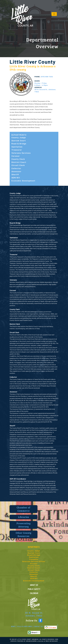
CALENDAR (34, 593)
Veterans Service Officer (34, 561)
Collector (16, 168)
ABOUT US (34, 585)
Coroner (16, 156)
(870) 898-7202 (44, 77)
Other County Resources (23, 534)
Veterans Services (21, 153)
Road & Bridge (19, 144)
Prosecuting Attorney (24, 525)
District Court (19, 162)
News (13, 626)
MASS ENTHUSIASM (52, 641)
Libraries (24, 517)
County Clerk (18, 159)
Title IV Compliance (25, 626)
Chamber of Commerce (23, 509)
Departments (34, 547)
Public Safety (34, 589)
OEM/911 (16, 178)
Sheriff (15, 175)
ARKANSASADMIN (31, 641)
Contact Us (38, 626)
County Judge (19, 138)
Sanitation (17, 147)
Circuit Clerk (18, 165)
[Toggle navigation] (54, 14)
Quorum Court (19, 141)
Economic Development (23, 181)
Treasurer (17, 150)
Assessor (16, 171)
